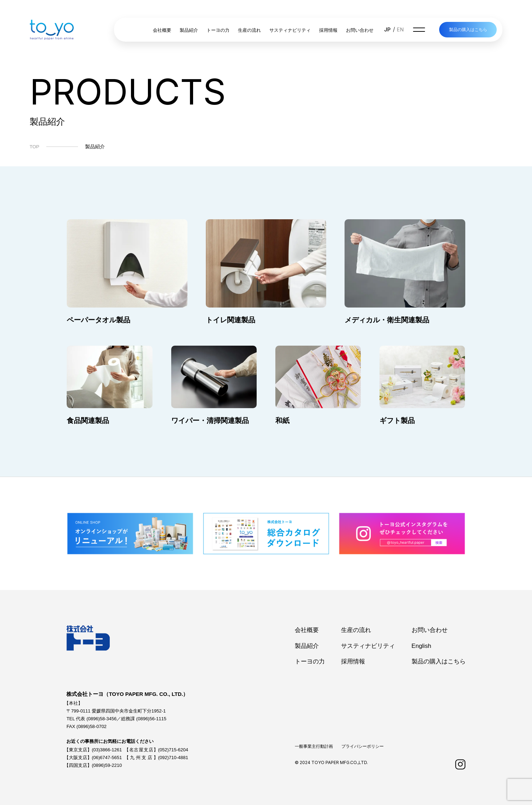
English (422, 646)
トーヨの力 (218, 30)
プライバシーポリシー (363, 746)
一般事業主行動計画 (314, 746)
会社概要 (162, 30)
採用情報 (328, 30)
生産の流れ (249, 30)
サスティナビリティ (290, 30)
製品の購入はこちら (468, 30)
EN (400, 29)
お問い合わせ (360, 30)
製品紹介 (189, 30)
